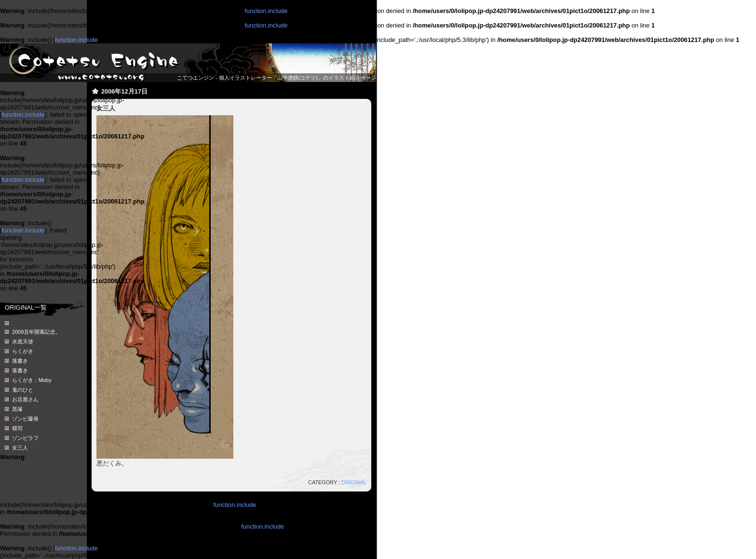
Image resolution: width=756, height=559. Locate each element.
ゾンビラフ (25, 438)
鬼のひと (23, 390)
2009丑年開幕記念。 (36, 332)
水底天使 (23, 341)
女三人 (20, 448)
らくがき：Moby (32, 380)
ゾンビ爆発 (25, 419)
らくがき (23, 351)
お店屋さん (25, 399)
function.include (266, 11)
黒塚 (17, 409)
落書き (20, 361)
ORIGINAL (354, 482)
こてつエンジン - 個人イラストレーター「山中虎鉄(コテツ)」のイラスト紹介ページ (277, 78)
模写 (17, 428)
